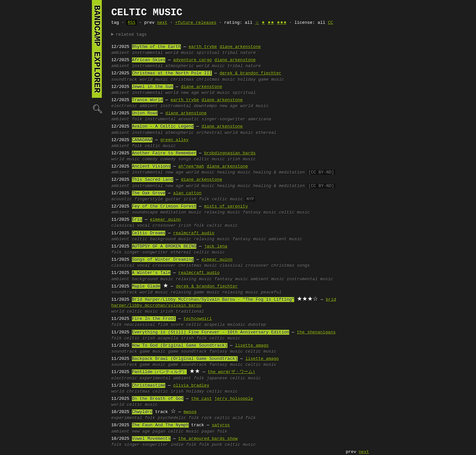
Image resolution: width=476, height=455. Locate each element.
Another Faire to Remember (164, 153)
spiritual (208, 53)
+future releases (196, 23)
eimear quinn (166, 220)
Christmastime (149, 386)
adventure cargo (193, 60)
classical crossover (244, 266)
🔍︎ (97, 109)
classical (123, 226)
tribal (230, 53)
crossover (164, 226)
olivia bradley (191, 386)
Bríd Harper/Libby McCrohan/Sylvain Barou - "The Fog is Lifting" (213, 300)
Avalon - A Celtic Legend (163, 127)
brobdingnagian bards (230, 153)
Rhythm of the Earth (156, 47)
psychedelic (172, 418)
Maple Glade (146, 286)
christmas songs (290, 266)
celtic (140, 239)
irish (149, 338)
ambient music (285, 239)
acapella (214, 325)
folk (137, 119)
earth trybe (203, 47)
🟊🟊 (271, 23)
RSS (131, 23)
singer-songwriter (224, 119)
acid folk (244, 418)
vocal (144, 226)
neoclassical (140, 325)
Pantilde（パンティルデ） (159, 372)
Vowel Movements (151, 439)
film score (171, 325)
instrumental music (310, 279)
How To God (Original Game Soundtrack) (180, 346)
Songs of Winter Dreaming (163, 260)
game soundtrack (187, 352)
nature (248, 53)
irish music (242, 159)
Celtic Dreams (149, 233)
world (172, 93)
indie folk (183, 445)
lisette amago (252, 346)
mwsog (190, 412)
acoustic (188, 119)
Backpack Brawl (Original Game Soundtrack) (185, 359)
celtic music (160, 146)
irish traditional (182, 312)
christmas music (216, 80)
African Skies (149, 60)
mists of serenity (226, 207)
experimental (155, 378)
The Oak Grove (149, 193)
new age (190, 93)
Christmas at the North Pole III (172, 73)
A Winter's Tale (151, 273)
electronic (124, 106)
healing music (234, 172)
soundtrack (124, 80)
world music (179, 53)
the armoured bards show (208, 439)
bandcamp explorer (97, 49)
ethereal (266, 133)
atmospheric (179, 66)
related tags (131, 35)
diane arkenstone (240, 47)
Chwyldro (142, 412)
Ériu (137, 220)
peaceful (271, 292)
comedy (150, 159)
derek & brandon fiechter (250, 73)
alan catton (187, 193)
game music (271, 80)
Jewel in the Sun (153, 87)
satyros (221, 425)
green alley (175, 140)
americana (259, 119)
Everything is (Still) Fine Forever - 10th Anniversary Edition (211, 332)
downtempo (205, 106)
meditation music (181, 212)
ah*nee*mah (191, 167)
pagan (159, 432)
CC (331, 23)
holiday (247, 80)
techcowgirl (198, 319)
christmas (182, 80)
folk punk (211, 445)
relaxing (181, 292)
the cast (201, 399)
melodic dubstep (247, 325)
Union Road (145, 113)
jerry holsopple (234, 399)
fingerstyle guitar (158, 199)
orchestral (209, 133)
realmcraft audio (194, 233)
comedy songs (176, 159)
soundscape (145, 212)
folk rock (200, 418)
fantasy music (259, 212)
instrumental (147, 53)
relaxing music (222, 212)
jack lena (216, 246)
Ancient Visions (151, 167)
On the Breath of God (158, 399)
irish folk (196, 199)
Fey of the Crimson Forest (164, 207)
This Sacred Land (153, 180)
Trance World (147, 100)
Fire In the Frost (154, 319)
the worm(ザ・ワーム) (232, 372)
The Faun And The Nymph (160, 425)
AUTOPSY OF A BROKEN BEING (164, 246)
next (162, 23)
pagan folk (215, 432)
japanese (217, 378)
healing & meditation (279, 172)
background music (171, 239)
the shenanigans (316, 332)
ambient (120, 53)
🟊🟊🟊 (282, 23)
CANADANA (142, 140)
